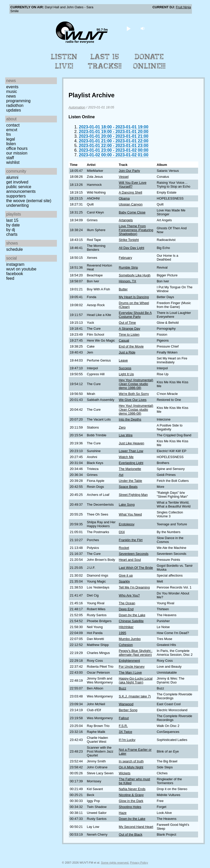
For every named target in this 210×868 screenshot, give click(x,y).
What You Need (130, 514)
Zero (122, 427)
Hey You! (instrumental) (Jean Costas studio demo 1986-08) (136, 384)
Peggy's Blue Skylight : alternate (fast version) (136, 653)
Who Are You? (129, 595)
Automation (77, 107)
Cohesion (126, 645)
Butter (123, 289)
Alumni (12, 177)
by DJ (11, 230)
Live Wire (126, 435)
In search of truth (131, 761)
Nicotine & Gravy (131, 795)
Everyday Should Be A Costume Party (135, 315)
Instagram (15, 264)
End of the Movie (131, 346)
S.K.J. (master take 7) (135, 696)
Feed (10, 278)
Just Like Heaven (131, 443)
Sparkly (124, 581)
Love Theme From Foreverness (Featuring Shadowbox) (136, 230)
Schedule (14, 249)
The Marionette (130, 469)
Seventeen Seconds (134, 554)
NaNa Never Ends (132, 789)
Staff (10, 158)
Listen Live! (64, 61)
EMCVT (12, 130)
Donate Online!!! (149, 61)
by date (13, 225)
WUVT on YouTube (21, 269)
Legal (11, 139)
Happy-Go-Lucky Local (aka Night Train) (136, 680)
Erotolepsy (126, 524)
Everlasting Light (131, 463)
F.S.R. (123, 726)
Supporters (16, 196)
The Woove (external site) (29, 201)
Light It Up (126, 374)
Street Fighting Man (133, 495)
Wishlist (13, 162)
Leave (123, 360)
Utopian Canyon (131, 204)
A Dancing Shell (130, 192)
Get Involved (17, 182)
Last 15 (12, 220)
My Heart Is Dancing (134, 297)
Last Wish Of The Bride (136, 568)
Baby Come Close (132, 212)
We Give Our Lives (133, 400)
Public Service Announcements (21, 189)
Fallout (124, 718)
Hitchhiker (126, 627)
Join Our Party (129, 171)
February (125, 258)
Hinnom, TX (127, 281)
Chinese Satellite (131, 621)
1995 (122, 633)
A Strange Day (129, 329)
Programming (18, 101)
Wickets (125, 773)
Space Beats (128, 487)
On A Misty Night (131, 767)
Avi (121, 475)
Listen (11, 144)
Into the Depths (130, 419)
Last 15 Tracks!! (105, 61)
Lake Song (127, 505)
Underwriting (17, 205)
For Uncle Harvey (132, 667)
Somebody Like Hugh (134, 275)
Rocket (124, 548)
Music (12, 91)
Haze (123, 813)
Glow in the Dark (131, 801)
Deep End (126, 609)
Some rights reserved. (115, 863)
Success (125, 368)
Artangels (126, 220)
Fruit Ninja (183, 7)
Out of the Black (130, 834)
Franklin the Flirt (131, 540)
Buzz (122, 688)
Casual (124, 340)
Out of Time (127, 323)
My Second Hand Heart (136, 827)
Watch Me (126, 457)
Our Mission (17, 153)
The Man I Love (130, 672)
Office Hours (17, 148)
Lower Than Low (131, 451)
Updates (14, 110)
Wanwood (126, 704)
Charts (12, 234)
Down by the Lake (132, 615)
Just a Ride (127, 352)
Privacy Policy (139, 863)
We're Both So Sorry (134, 394)
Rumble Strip (128, 267)
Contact (13, 125)
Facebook (15, 274)
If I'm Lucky (127, 740)
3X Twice (125, 732)
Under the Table (130, 481)
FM (9, 134)
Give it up (126, 575)
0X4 (122, 532)
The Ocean (127, 603)
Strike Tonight (129, 240)
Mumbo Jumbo (130, 639)
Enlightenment (129, 661)
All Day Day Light (131, 248)
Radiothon (15, 105)
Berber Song (128, 710)
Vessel (124, 177)
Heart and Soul (130, 560)
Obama (124, 198)
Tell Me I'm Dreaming (134, 587)
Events (12, 87)
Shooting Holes (130, 807)
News (11, 96)
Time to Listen (129, 334)
